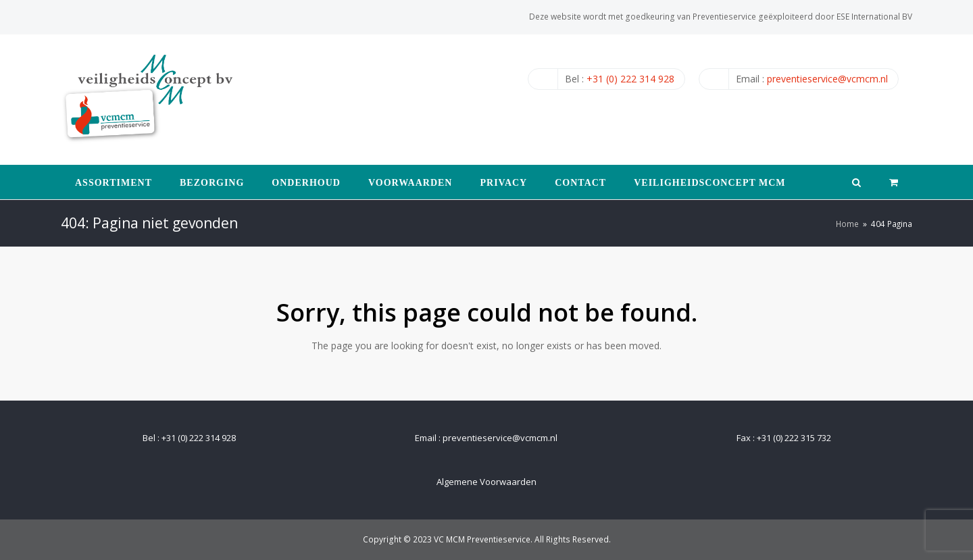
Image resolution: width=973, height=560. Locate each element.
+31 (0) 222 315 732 (794, 438)
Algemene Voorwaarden (487, 482)
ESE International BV (874, 17)
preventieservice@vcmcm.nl (827, 79)
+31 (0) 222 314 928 (630, 79)
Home (847, 224)
